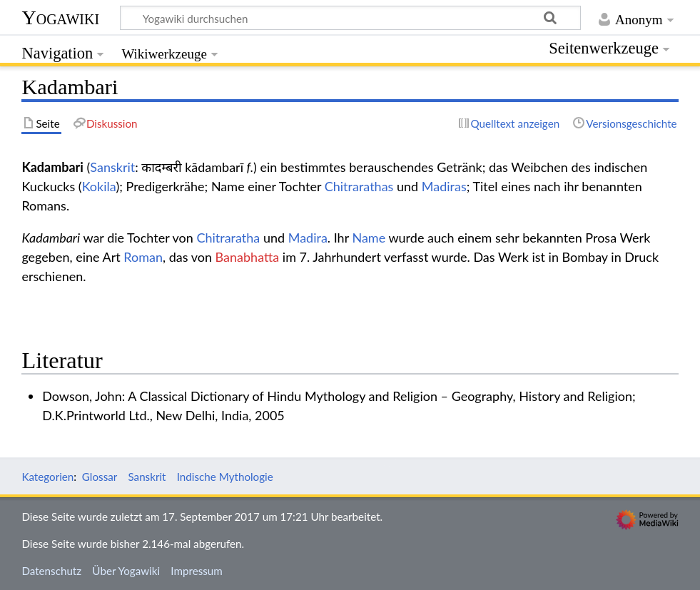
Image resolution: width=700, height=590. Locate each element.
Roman (143, 257)
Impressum (197, 571)
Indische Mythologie (225, 477)
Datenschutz (51, 571)
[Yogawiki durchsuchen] (350, 18)
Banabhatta (248, 257)
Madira (308, 238)
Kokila (99, 186)
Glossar (100, 477)
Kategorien (47, 477)
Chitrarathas (359, 186)
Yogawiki (60, 17)
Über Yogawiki (126, 571)
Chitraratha (228, 238)
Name (369, 238)
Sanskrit (112, 167)
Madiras (444, 186)
